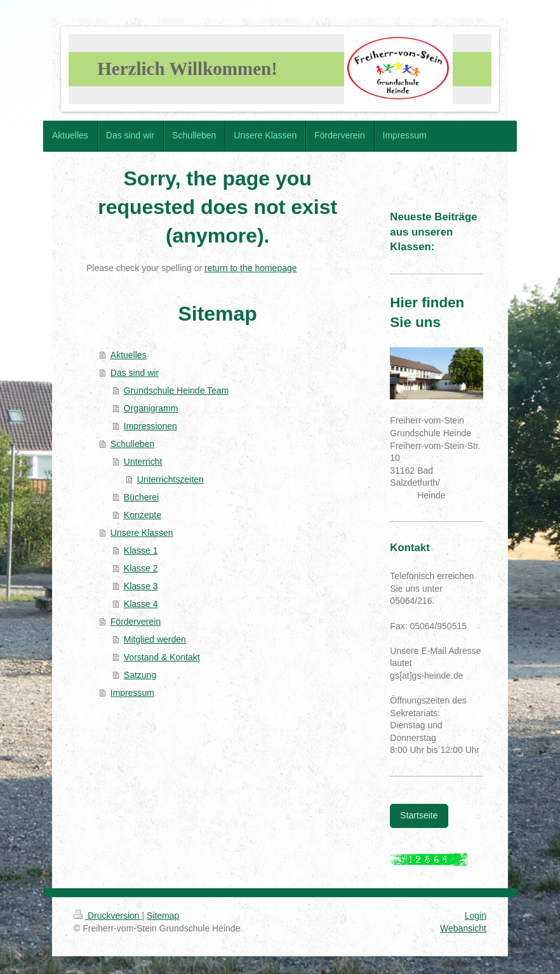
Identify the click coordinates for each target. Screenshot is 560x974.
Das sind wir (135, 373)
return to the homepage (251, 268)
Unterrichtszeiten (170, 479)
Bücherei (141, 497)
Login (476, 916)
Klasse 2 (141, 568)
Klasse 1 (141, 550)
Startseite (419, 815)
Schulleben (132, 444)
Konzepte (143, 515)
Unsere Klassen (142, 533)
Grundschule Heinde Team (177, 390)
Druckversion (108, 916)
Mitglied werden (155, 639)
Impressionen (150, 426)
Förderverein (136, 622)
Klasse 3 (141, 586)
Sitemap (163, 916)
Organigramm (151, 408)
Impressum (132, 693)
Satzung (140, 675)
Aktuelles (129, 355)
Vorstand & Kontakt (162, 657)
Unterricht (143, 462)
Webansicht (463, 928)
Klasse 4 (141, 604)
